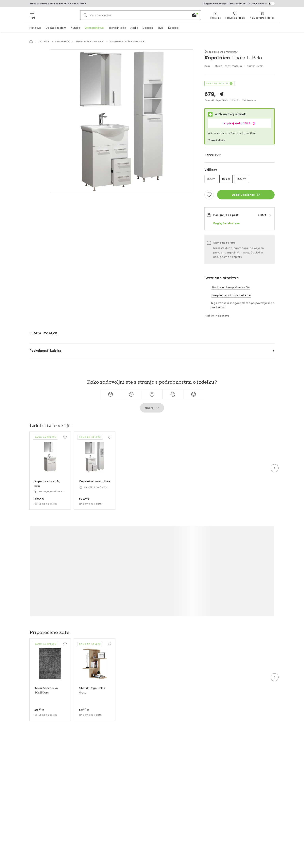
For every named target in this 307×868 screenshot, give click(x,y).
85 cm (226, 179)
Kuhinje (75, 28)
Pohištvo (35, 28)
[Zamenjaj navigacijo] (32, 15)
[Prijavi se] (215, 15)
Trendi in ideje (117, 28)
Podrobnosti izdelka (45, 351)
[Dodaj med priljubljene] (209, 195)
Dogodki (148, 28)
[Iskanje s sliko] (194, 15)
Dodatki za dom (56, 28)
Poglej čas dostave (226, 223)
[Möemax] (58, 15)
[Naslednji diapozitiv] (275, 468)
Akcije (134, 28)
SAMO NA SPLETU (217, 83)
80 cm (211, 179)
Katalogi (174, 28)
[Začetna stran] (31, 42)
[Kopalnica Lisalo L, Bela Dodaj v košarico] (246, 195)
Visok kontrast (262, 4)
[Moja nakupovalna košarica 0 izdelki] (262, 15)
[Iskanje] (85, 15)
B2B (161, 28)
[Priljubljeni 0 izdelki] (235, 15)
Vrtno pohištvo (94, 28)
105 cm (242, 179)
